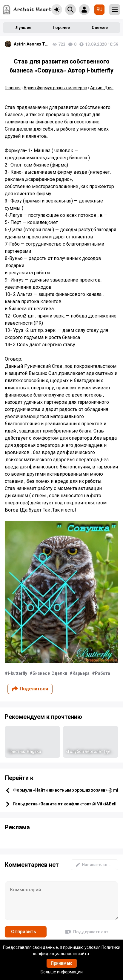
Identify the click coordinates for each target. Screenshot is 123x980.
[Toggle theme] (57, 10)
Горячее (61, 28)
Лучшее (23, 28)
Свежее (100, 28)
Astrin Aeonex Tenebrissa (32, 44)
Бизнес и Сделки (50, 673)
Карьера (81, 673)
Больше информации (62, 972)
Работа (103, 673)
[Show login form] (84, 10)
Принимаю (62, 963)
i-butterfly (17, 673)
